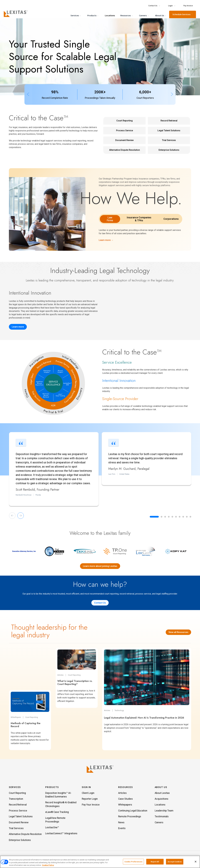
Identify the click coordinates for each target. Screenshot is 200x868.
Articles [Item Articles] (122, 793)
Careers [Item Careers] (159, 823)
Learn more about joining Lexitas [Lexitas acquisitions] (100, 566)
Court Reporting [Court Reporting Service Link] (125, 121)
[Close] (196, 862)
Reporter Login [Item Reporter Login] (90, 799)
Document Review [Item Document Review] (19, 823)
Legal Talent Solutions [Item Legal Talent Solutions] (21, 817)
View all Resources (178, 632)
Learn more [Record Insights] (18, 327)
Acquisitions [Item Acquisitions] (162, 799)
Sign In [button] (86, 788)
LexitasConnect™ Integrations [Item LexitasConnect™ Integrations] (61, 834)
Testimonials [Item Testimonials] (162, 817)
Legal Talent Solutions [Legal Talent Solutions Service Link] (169, 130)
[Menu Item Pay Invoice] (187, 4)
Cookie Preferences (133, 862)
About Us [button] (161, 788)
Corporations (171, 219)
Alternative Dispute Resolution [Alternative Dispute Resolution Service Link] (125, 150)
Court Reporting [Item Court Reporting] (17, 793)
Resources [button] (125, 788)
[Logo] (17, 13)
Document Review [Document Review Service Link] (124, 140)
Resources (127, 15)
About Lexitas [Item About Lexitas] (162, 793)
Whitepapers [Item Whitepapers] (125, 805)
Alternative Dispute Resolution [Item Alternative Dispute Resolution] (25, 835)
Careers (144, 15)
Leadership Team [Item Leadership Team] (164, 811)
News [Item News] (121, 823)
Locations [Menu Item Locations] (109, 15)
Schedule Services (182, 14)
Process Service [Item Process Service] (18, 811)
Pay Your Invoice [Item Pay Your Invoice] (91, 805)
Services (76, 15)
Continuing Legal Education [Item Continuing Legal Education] (133, 811)
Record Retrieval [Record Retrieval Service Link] (169, 121)
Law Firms (110, 219)
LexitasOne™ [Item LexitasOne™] (52, 828)
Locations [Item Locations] (160, 805)
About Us (161, 15)
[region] (100, 862)
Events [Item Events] (122, 829)
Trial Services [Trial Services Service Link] (169, 140)
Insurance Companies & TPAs (139, 219)
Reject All (155, 862)
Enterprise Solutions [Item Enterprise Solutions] (20, 841)
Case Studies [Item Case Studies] (125, 799)
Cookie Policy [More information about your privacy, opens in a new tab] (48, 865)
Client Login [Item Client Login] (88, 793)
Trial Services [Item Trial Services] (16, 829)
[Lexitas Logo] (100, 769)
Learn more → (106, 240)
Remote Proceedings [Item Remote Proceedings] (130, 817)
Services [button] (15, 788)
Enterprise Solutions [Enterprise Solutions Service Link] (169, 150)
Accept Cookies (175, 862)
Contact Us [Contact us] (100, 603)
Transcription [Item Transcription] (16, 799)
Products (93, 15)
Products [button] (52, 788)
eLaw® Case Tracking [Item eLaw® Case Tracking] (57, 813)
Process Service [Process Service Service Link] (125, 130)
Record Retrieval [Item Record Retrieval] (18, 805)
